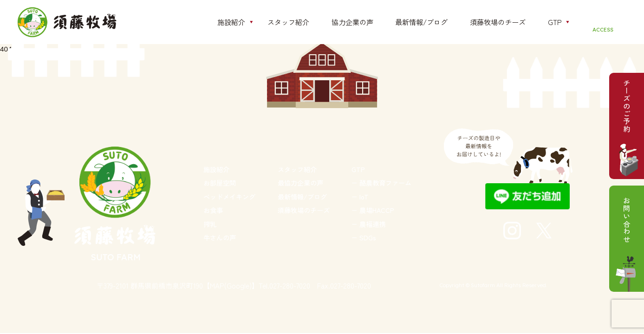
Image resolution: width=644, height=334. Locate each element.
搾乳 (210, 224)
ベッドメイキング (229, 196)
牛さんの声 (220, 237)
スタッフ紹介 (297, 169)
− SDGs (364, 237)
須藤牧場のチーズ (304, 210)
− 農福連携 (368, 224)
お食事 (213, 210)
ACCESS (603, 30)
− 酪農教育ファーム (381, 183)
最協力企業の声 (300, 183)
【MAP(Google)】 (231, 285)
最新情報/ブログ (302, 196)
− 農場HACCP (373, 210)
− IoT (360, 196)
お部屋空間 (220, 183)
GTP (358, 169)
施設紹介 (216, 169)
